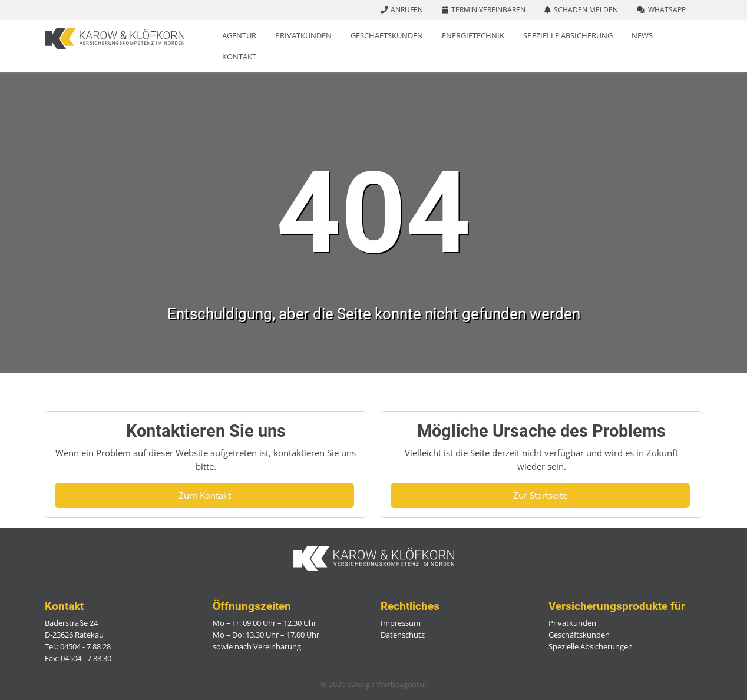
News (642, 35)
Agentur (239, 35)
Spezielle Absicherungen (591, 646)
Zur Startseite (540, 495)
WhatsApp (667, 10)
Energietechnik (473, 35)
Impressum (401, 623)
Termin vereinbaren (488, 10)
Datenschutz (403, 635)
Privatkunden (303, 35)
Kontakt (239, 57)
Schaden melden (586, 10)
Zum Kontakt (205, 495)
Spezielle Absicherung (568, 35)
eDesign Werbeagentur (387, 684)
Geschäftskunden (387, 35)
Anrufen (407, 10)
